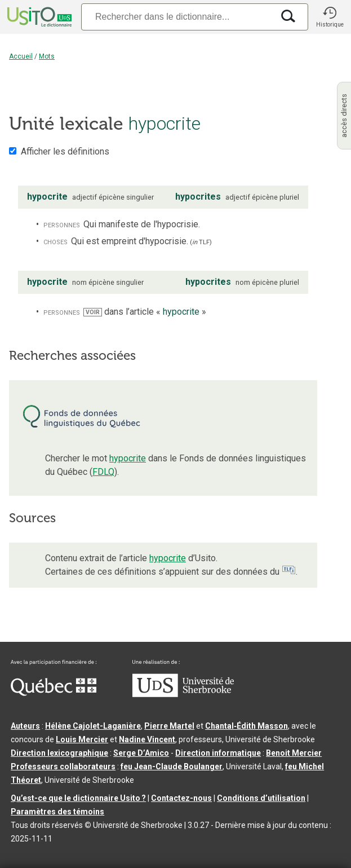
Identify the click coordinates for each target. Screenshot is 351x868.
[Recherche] (177, 17)
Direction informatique (218, 753)
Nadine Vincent (147, 739)
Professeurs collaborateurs (63, 766)
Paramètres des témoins (57, 812)
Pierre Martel (169, 726)
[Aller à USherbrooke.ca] (183, 694)
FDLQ (103, 472)
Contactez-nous (181, 798)
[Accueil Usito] (38, 17)
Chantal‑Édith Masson (246, 726)
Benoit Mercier (294, 753)
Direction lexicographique (59, 753)
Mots (47, 56)
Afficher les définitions (65, 151)
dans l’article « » (145, 312)
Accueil (21, 56)
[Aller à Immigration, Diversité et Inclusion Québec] (54, 693)
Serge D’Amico (141, 753)
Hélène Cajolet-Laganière (93, 726)
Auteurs (25, 726)
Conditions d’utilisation (261, 798)
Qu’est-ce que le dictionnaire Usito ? (78, 798)
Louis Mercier (82, 739)
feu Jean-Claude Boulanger (172, 766)
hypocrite (128, 458)
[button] (330, 17)
